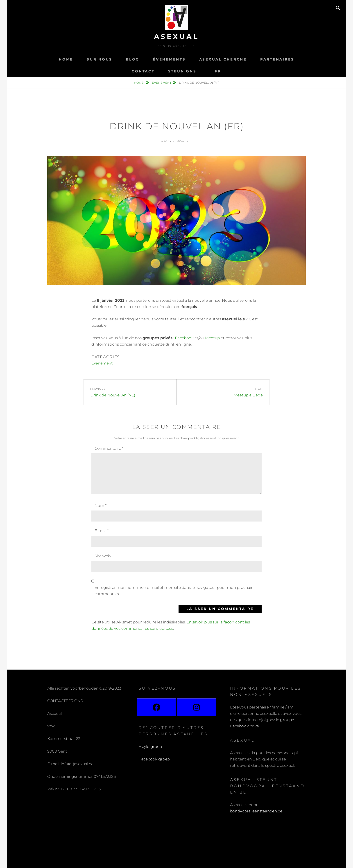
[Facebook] (156, 707)
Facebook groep (154, 759)
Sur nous (100, 59)
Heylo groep (150, 747)
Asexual (177, 37)
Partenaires (277, 59)
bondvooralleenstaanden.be (257, 811)
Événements (169, 59)
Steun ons (182, 71)
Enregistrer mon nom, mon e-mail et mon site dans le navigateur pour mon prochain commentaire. (174, 591)
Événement (162, 83)
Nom (101, 506)
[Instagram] (197, 707)
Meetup (212, 338)
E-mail (102, 531)
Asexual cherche (223, 59)
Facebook (184, 338)
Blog (133, 59)
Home (66, 59)
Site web (103, 556)
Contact (143, 71)
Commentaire (109, 448)
